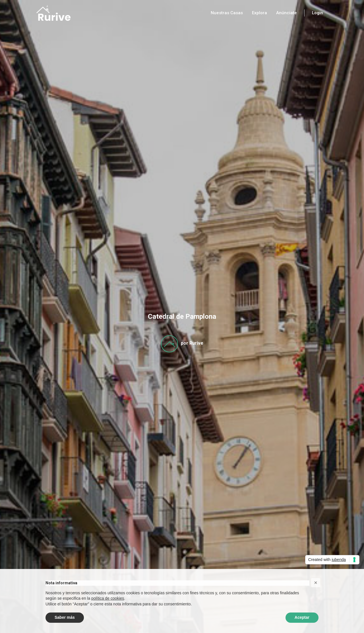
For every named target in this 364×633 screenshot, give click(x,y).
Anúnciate (287, 13)
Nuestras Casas (227, 13)
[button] (316, 583)
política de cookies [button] (108, 598)
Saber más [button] (65, 617)
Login (318, 13)
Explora (259, 13)
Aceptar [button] (302, 617)
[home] (53, 13)
